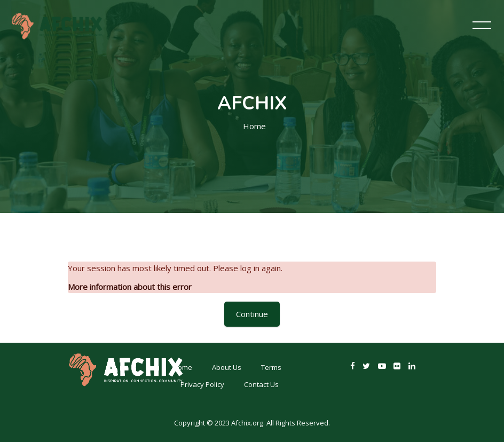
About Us (227, 367)
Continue (252, 314)
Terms (271, 367)
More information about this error (130, 287)
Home (254, 126)
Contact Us (261, 384)
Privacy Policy (202, 384)
